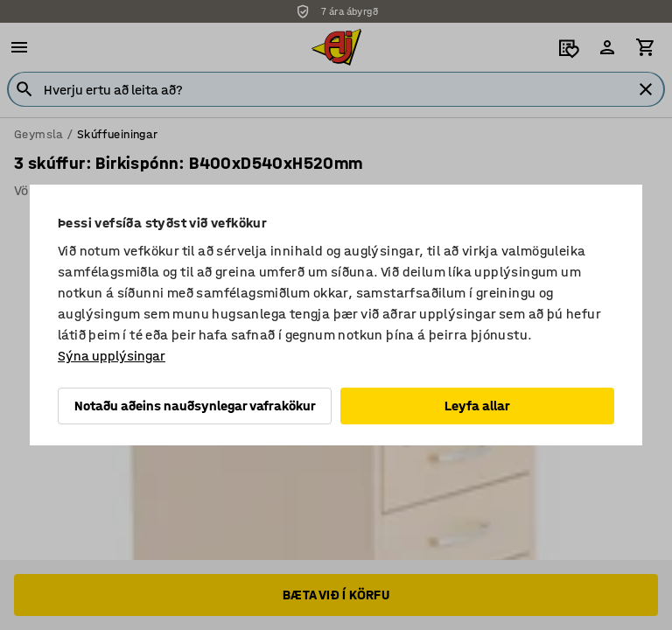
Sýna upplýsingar (112, 356)
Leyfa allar (477, 406)
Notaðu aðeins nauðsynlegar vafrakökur (195, 406)
